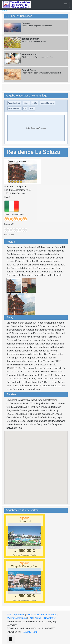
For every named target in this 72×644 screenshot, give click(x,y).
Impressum (19, 615)
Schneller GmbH (31, 632)
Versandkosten (49, 615)
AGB (9, 615)
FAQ (31, 618)
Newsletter (50, 618)
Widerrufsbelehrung (17, 618)
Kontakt (38, 618)
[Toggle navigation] (66, 5)
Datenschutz (33, 615)
